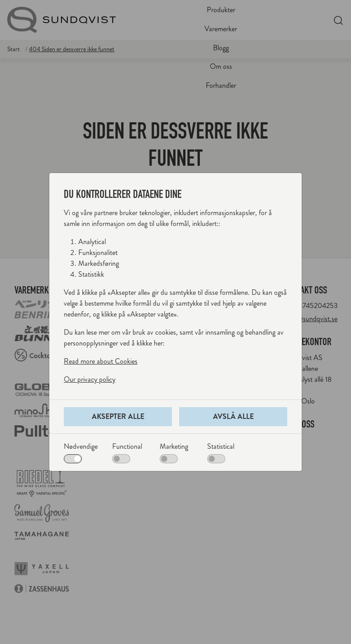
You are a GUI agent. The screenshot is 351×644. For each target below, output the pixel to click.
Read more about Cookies (101, 361)
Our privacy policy (90, 379)
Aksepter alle (118, 416)
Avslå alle (233, 416)
